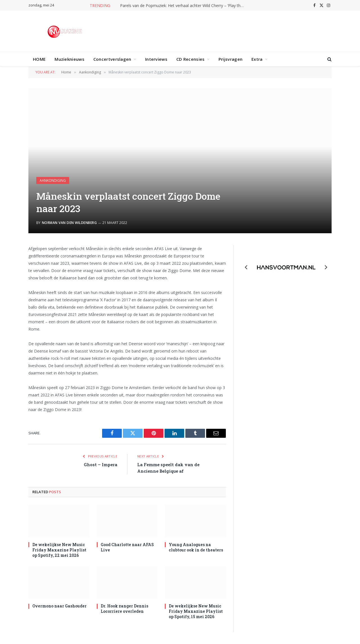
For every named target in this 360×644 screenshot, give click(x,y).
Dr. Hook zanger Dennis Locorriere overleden (124, 609)
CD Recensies (191, 59)
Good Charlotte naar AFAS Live (127, 547)
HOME (39, 59)
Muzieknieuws (69, 59)
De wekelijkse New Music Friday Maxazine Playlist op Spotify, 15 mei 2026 (196, 611)
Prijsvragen (230, 59)
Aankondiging (53, 180)
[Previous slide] (246, 267)
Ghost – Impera (101, 465)
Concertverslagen (112, 59)
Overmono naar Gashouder (59, 606)
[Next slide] (326, 267)
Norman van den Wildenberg (69, 223)
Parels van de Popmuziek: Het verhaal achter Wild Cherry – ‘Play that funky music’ (183, 6)
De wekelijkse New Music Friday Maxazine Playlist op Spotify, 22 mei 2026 (59, 550)
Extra (257, 59)
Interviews (156, 59)
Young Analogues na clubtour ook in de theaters (196, 547)
